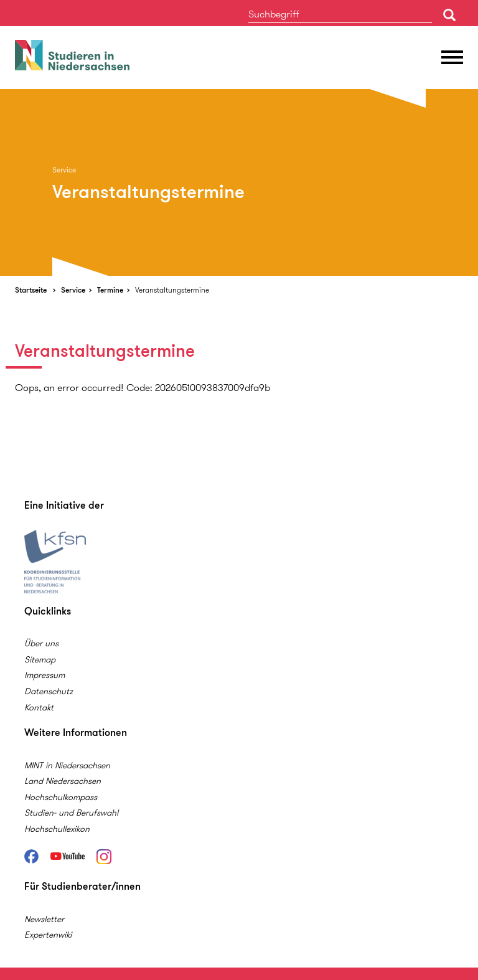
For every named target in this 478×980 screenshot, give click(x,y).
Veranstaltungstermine (172, 290)
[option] (239, 182)
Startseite (31, 290)
